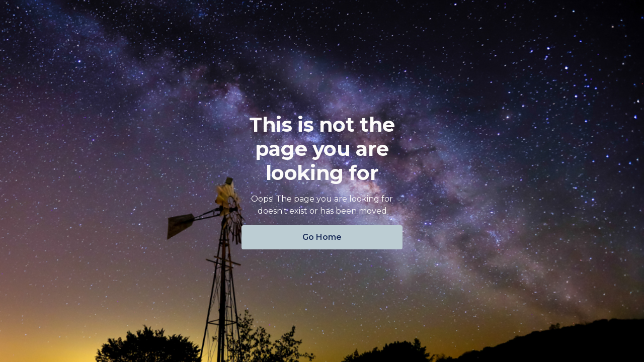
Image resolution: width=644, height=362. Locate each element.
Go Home (322, 237)
